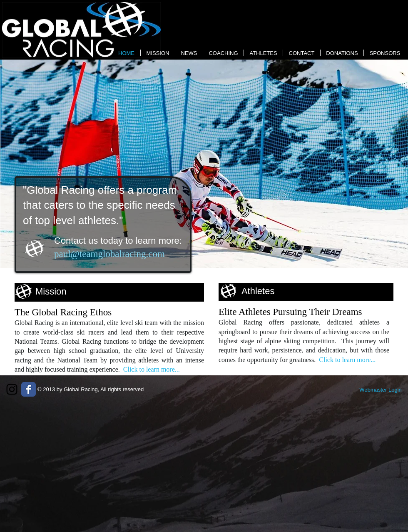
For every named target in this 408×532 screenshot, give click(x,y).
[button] (204, 164)
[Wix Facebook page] (29, 389)
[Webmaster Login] (381, 390)
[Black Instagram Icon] (12, 389)
